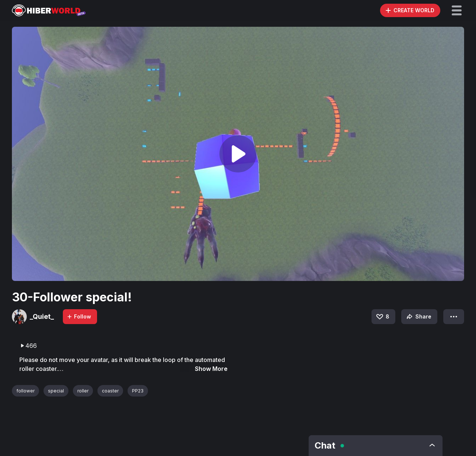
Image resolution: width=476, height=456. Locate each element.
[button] (457, 10)
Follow (79, 316)
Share (418, 317)
